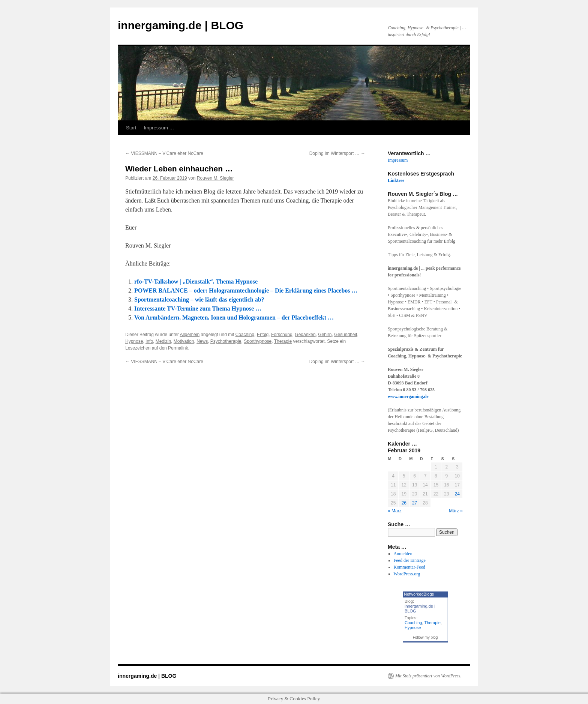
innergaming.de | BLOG (181, 25)
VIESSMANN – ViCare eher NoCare (164, 153)
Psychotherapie (226, 341)
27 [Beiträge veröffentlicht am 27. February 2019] (415, 503)
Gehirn (325, 335)
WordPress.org (407, 574)
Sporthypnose (258, 341)
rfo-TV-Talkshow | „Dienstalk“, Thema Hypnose (196, 281)
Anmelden (403, 554)
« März (395, 511)
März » (456, 511)
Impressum (398, 160)
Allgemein (190, 335)
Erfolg (263, 335)
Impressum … (159, 128)
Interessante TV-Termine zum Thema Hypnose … (198, 308)
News (202, 341)
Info (149, 341)
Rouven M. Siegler (215, 178)
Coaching (245, 335)
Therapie (283, 341)
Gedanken (305, 335)
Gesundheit (346, 335)
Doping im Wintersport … (337, 153)
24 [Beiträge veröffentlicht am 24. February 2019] (457, 494)
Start (131, 128)
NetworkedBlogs (419, 594)
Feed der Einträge (410, 560)
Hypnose (134, 341)
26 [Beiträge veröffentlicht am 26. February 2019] (404, 503)
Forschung (282, 335)
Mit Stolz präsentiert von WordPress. (428, 676)
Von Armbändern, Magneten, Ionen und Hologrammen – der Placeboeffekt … (234, 317)
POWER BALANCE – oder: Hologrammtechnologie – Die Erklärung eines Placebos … (246, 290)
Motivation (184, 341)
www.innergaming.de (408, 396)
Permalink (178, 348)
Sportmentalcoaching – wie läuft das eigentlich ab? (199, 299)
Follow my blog (425, 637)
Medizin (163, 341)
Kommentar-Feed (409, 567)
